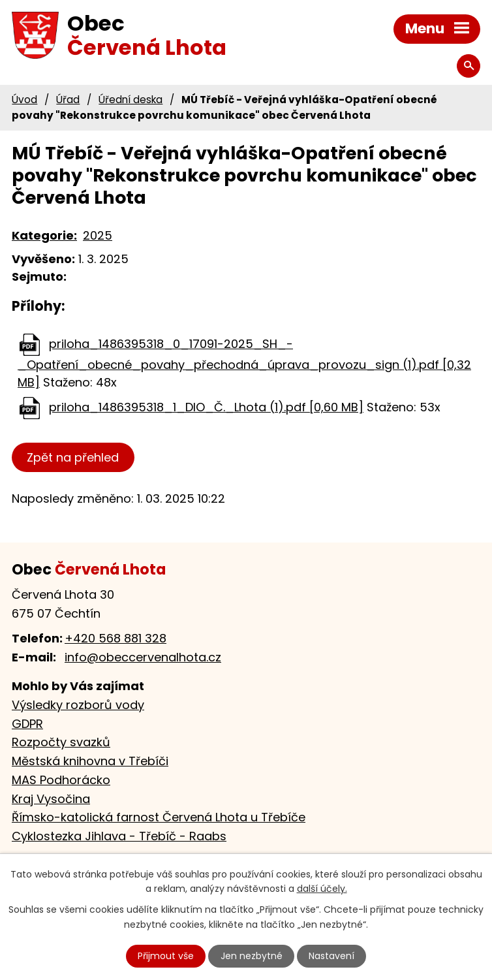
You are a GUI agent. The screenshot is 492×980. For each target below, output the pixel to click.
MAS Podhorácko (61, 780)
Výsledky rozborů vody (78, 705)
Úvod (24, 100)
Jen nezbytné (252, 956)
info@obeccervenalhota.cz (143, 657)
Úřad (68, 100)
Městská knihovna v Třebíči (90, 761)
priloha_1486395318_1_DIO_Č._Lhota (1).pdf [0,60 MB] (206, 407)
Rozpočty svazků (61, 742)
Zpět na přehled (73, 457)
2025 (98, 235)
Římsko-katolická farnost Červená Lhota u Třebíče (159, 817)
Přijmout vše (166, 956)
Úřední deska (131, 100)
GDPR (27, 724)
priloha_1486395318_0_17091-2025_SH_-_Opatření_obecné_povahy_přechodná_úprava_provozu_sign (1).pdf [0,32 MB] (244, 363)
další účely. (322, 889)
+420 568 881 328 (115, 638)
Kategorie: (44, 235)
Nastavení (331, 956)
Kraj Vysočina (51, 799)
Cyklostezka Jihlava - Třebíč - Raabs (119, 836)
